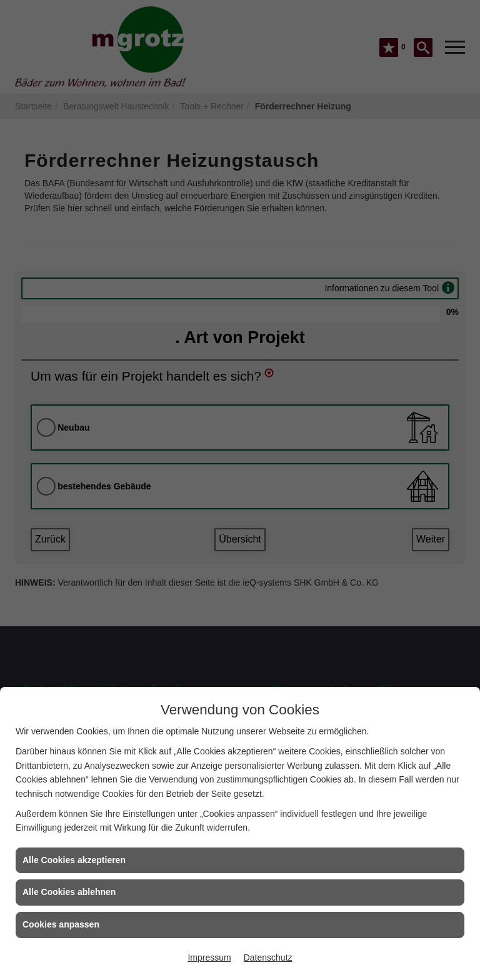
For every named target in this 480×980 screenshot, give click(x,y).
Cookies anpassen (61, 924)
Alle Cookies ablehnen (69, 892)
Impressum (209, 957)
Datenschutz (268, 957)
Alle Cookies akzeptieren (74, 860)
